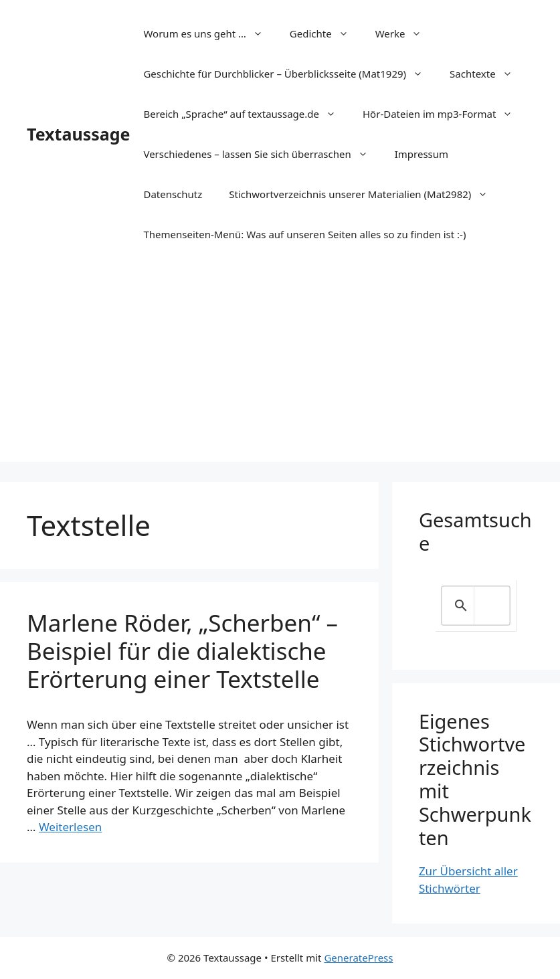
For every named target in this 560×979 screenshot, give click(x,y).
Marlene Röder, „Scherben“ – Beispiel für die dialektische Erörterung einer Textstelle (182, 651)
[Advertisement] (280, 368)
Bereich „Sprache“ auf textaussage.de (246, 114)
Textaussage (78, 134)
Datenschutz (173, 194)
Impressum (422, 154)
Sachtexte (488, 74)
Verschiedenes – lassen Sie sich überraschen (262, 154)
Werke (405, 33)
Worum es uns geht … (209, 33)
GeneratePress (358, 958)
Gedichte (326, 33)
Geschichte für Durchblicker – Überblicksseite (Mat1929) (290, 74)
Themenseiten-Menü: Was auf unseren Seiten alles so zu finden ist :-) (304, 234)
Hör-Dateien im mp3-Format (444, 114)
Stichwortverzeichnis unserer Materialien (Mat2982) (365, 194)
